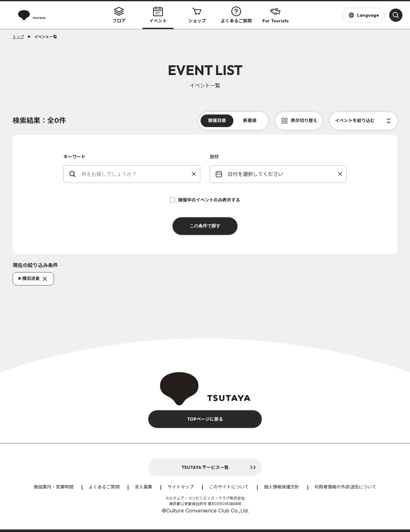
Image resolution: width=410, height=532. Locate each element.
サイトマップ (181, 487)
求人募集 (143, 487)
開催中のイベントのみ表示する (205, 200)
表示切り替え (304, 120)
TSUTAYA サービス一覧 (205, 467)
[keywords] (136, 174)
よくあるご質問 (236, 15)
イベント (158, 15)
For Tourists (275, 15)
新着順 (250, 120)
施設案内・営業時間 (54, 487)
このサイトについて (229, 487)
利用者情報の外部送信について (345, 487)
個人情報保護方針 (282, 487)
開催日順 (217, 120)
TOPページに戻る (205, 419)
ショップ (197, 15)
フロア (119, 15)
